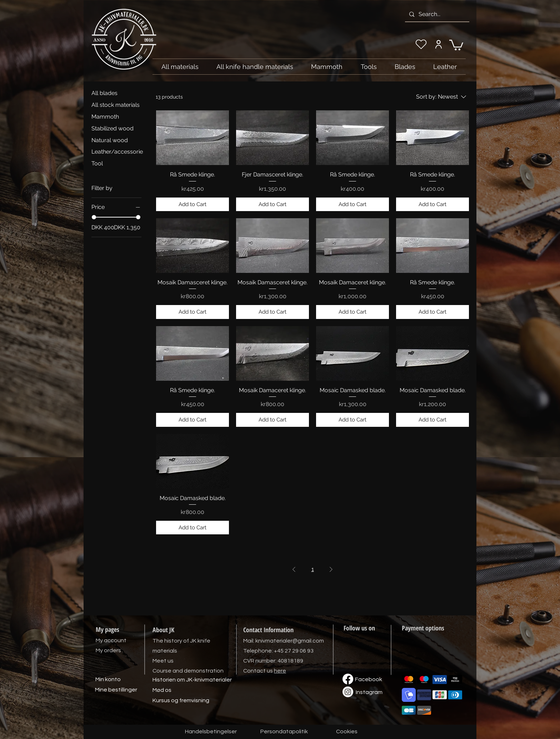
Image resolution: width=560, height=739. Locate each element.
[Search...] (436, 14)
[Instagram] (369, 693)
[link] (456, 44)
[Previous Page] (294, 569)
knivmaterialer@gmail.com (290, 641)
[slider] (94, 217)
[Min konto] (108, 680)
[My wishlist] (421, 44)
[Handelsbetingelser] (211, 732)
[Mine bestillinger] (116, 690)
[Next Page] (331, 569)
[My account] (438, 44)
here (280, 671)
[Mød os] (162, 690)
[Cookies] (347, 732)
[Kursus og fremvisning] (181, 701)
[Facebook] (369, 680)
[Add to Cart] (192, 204)
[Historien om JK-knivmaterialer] (192, 680)
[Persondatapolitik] (284, 732)
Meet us (163, 661)
